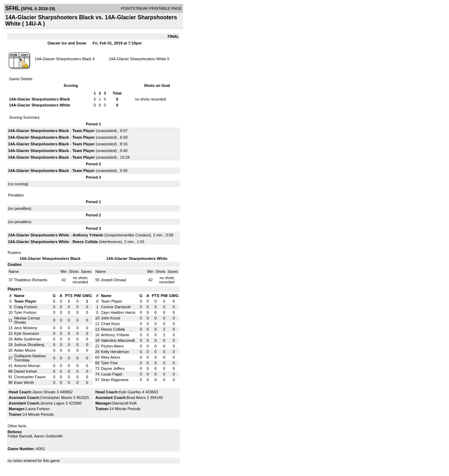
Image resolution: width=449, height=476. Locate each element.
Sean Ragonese (115, 380)
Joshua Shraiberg (29, 345)
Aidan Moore (25, 350)
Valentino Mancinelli (118, 340)
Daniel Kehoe (26, 371)
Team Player (84, 131)
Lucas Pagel (111, 374)
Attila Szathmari (27, 339)
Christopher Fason (30, 377)
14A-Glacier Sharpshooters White (138, 59)
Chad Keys (110, 324)
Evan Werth (24, 382)
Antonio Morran (27, 366)
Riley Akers (110, 357)
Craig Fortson (26, 307)
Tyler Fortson (25, 312)
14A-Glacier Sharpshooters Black (63, 59)
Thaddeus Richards (31, 280)
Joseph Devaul (114, 280)
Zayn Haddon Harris (118, 312)
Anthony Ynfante (88, 235)
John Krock (110, 318)
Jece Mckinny (26, 328)
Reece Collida (85, 242)
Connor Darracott (115, 307)
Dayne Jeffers (113, 368)
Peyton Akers (112, 346)
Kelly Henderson (115, 352)
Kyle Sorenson (27, 333)
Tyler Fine (109, 363)
